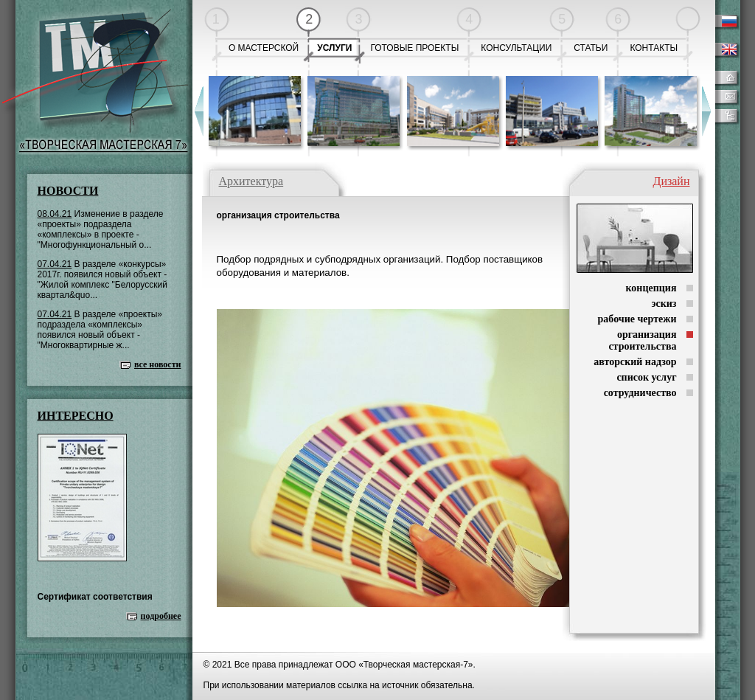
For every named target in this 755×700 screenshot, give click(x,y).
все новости (158, 364)
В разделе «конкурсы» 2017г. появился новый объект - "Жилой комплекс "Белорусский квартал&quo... (102, 280)
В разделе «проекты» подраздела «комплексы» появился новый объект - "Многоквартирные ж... (100, 330)
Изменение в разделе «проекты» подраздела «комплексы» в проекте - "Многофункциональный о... (101, 229)
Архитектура (251, 181)
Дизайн (671, 181)
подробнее (161, 616)
